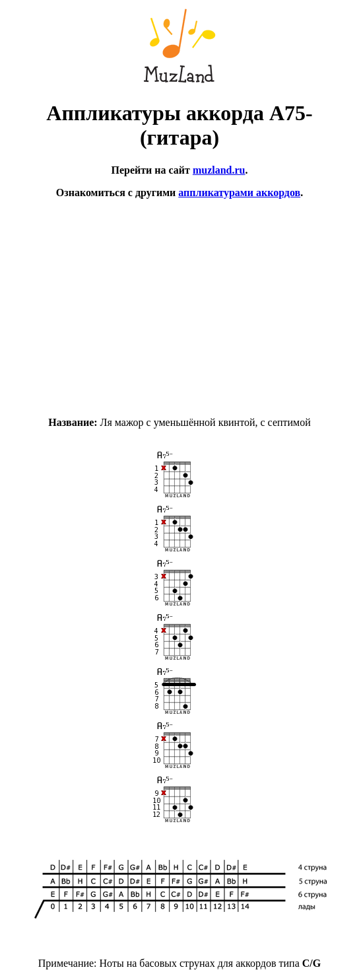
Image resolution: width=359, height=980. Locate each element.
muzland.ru (219, 170)
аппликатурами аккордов (239, 192)
